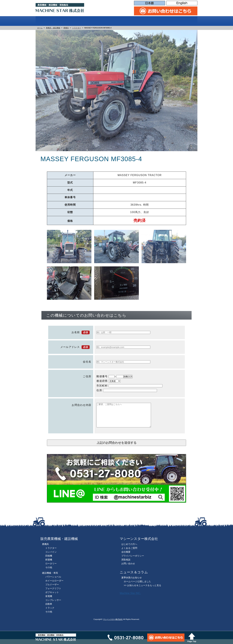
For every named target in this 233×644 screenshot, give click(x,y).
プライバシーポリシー (133, 561)
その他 (49, 572)
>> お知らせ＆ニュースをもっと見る (142, 590)
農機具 (66, 28)
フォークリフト (53, 593)
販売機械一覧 (105, 21)
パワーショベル (53, 582)
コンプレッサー (53, 605)
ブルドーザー (52, 589)
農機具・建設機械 (53, 28)
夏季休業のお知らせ (132, 582)
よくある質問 (136, 21)
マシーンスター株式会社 (113, 624)
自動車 (49, 609)
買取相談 (163, 21)
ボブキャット (52, 597)
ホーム (45, 21)
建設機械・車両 (50, 578)
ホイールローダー (54, 585)
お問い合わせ (128, 568)
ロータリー (51, 568)
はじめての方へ (72, 21)
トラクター (77, 28)
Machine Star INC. (130, 598)
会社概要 (186, 21)
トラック (50, 613)
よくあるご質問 (129, 553)
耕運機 (49, 564)
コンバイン (51, 557)
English (182, 3)
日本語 (150, 3)
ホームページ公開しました (137, 586)
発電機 (49, 601)
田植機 (49, 561)
